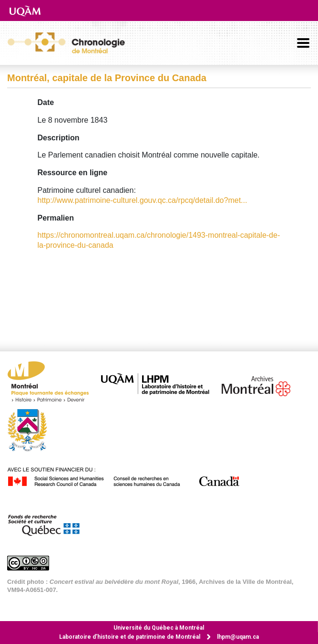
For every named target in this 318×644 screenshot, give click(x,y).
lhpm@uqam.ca (238, 637)
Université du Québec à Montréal (159, 628)
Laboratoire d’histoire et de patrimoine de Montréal (130, 637)
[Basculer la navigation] (303, 43)
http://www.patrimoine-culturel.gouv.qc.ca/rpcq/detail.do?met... (143, 200)
